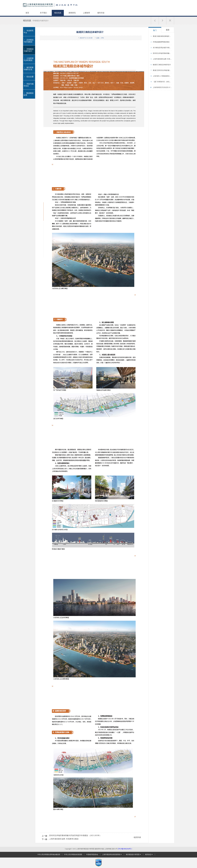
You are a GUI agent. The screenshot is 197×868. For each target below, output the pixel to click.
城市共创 (101, 13)
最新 (168, 30)
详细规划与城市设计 (29, 50)
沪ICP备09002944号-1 (125, 849)
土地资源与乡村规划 (29, 59)
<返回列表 (137, 837)
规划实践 (58, 13)
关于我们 (43, 13)
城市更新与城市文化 (29, 69)
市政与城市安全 (29, 85)
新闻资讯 (72, 13)
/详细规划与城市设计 (41, 21)
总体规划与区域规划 (29, 41)
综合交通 (29, 77)
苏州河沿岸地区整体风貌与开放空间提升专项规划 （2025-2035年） (75, 836)
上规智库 (86, 13)
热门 (155, 30)
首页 (27, 13)
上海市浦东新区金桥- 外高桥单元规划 (64, 839)
